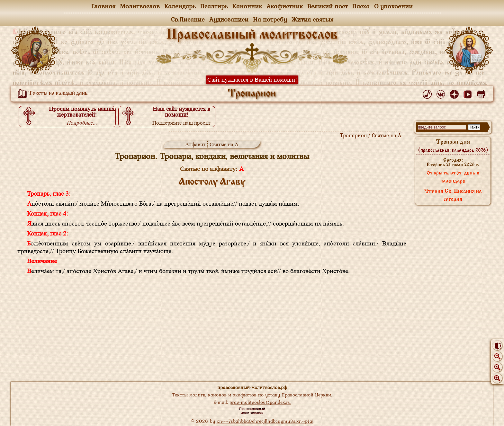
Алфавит (195, 144)
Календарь (180, 6)
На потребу (270, 19)
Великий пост (328, 6)
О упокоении (393, 6)
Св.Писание (188, 19)
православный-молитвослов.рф (252, 387)
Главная (103, 6)
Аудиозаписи (229, 19)
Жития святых (312, 19)
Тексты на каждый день (51, 93)
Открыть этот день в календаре (453, 177)
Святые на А (224, 144)
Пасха (361, 6)
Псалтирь (214, 6)
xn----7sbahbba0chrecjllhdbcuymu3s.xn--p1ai (265, 421)
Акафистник (285, 6)
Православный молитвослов (252, 35)
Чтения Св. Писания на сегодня (453, 195)
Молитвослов (140, 6)
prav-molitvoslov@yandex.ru (260, 402)
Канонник (247, 6)
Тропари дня (453, 146)
